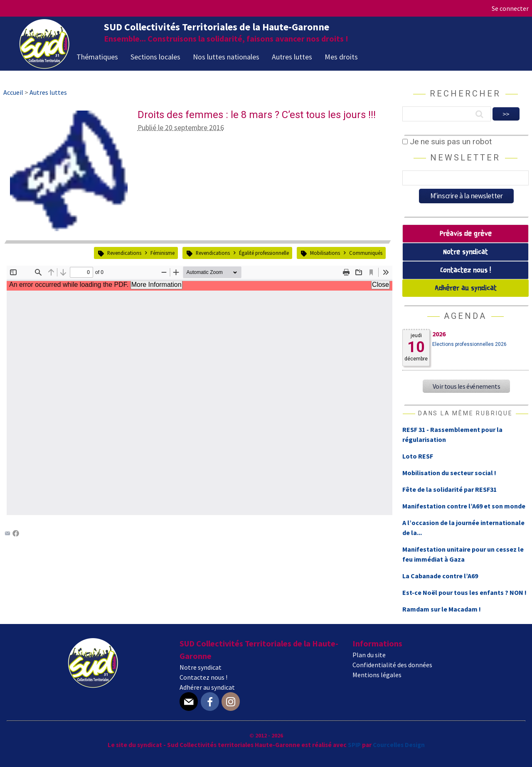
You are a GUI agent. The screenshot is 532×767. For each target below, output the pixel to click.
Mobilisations (325, 253)
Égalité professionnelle (264, 253)
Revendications (124, 253)
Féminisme (163, 253)
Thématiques (97, 57)
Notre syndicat (465, 252)
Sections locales (155, 57)
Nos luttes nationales (226, 57)
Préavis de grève (466, 234)
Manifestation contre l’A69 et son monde (464, 506)
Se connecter (510, 8)
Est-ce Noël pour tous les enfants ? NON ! (464, 592)
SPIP (354, 745)
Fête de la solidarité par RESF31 (449, 489)
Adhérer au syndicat (466, 288)
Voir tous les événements (466, 386)
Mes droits (341, 57)
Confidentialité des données (392, 665)
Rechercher (465, 94)
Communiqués (366, 253)
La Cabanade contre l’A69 (440, 576)
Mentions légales (377, 675)
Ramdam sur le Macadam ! (442, 609)
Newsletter (465, 158)
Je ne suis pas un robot (447, 142)
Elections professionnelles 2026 (469, 344)
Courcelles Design (399, 745)
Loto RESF (418, 456)
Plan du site (369, 655)
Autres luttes (292, 57)
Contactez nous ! (465, 270)
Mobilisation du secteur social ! (449, 473)
